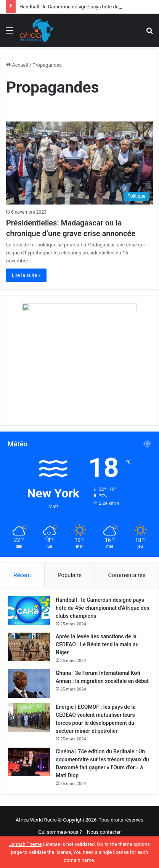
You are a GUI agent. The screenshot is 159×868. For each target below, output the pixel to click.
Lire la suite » (26, 275)
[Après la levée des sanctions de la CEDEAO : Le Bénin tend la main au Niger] (29, 647)
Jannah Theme (26, 844)
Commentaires (127, 575)
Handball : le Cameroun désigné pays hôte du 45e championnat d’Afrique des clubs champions (103, 608)
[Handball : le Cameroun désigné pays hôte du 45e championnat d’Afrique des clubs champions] (29, 610)
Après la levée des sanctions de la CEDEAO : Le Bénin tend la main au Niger (97, 644)
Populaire (70, 575)
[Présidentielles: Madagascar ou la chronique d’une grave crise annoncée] (79, 163)
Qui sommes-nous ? (60, 832)
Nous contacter (104, 832)
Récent (22, 575)
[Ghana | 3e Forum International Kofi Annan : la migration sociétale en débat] (29, 683)
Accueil (17, 65)
